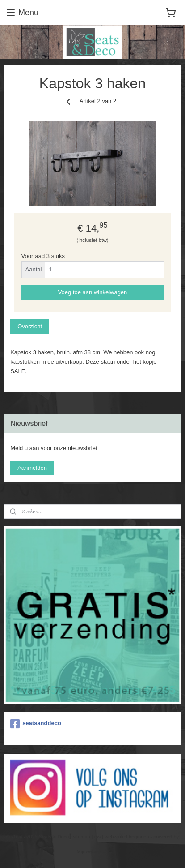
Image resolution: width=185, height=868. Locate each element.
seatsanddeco (36, 724)
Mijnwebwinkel (93, 851)
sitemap (82, 837)
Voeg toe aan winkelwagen (93, 292)
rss (98, 837)
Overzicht (30, 326)
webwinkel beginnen (127, 837)
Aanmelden (32, 468)
